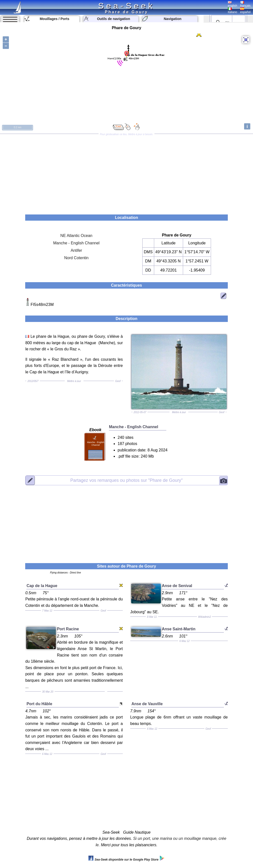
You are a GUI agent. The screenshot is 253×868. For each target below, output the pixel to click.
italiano (232, 11)
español (245, 11)
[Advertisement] (126, 172)
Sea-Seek (126, 6)
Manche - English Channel (76, 243)
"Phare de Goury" (126, 480)
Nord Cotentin (76, 258)
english (232, 4)
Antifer (76, 250)
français (245, 4)
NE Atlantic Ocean (76, 236)
